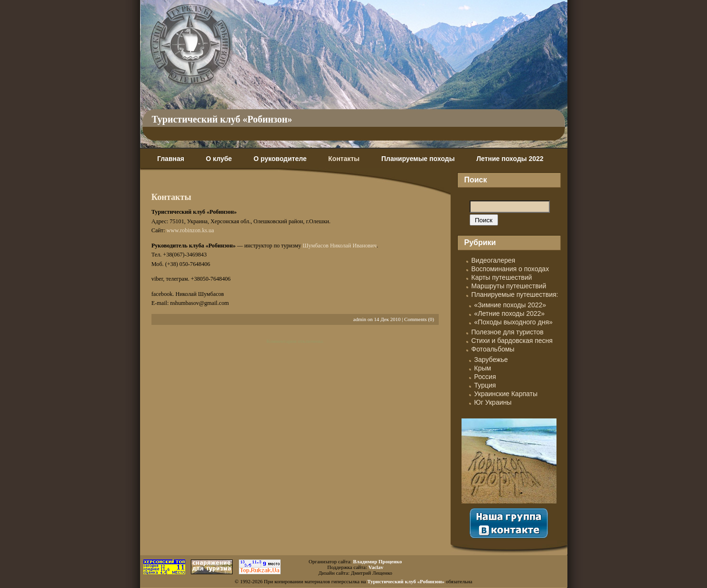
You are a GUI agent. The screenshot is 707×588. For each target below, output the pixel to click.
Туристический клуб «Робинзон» (222, 119)
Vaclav (376, 567)
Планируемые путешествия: (515, 294)
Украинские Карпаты (506, 394)
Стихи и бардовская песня (512, 341)
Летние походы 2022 (510, 159)
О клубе (219, 159)
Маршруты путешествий (509, 286)
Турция (485, 385)
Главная (171, 159)
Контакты (344, 159)
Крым (483, 368)
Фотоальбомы (493, 349)
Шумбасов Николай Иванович (339, 246)
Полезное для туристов (508, 332)
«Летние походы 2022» (510, 313)
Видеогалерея (494, 260)
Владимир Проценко (377, 561)
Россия (485, 377)
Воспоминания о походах (510, 269)
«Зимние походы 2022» (510, 305)
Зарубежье (491, 360)
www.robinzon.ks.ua (190, 230)
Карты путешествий (502, 277)
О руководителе (280, 159)
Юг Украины (493, 402)
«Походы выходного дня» (514, 322)
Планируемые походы (418, 159)
